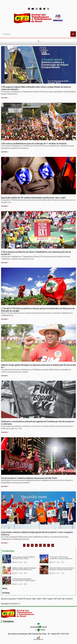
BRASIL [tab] (5, 588)
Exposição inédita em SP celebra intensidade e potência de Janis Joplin (33, 198)
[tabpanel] (38, 570)
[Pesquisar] (73, 34)
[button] (38, 41)
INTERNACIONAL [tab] (8, 551)
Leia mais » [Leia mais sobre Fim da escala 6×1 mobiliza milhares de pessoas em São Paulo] (5, 486)
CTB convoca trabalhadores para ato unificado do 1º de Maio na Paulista (34, 144)
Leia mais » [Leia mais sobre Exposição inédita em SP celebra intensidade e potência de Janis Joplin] (5, 206)
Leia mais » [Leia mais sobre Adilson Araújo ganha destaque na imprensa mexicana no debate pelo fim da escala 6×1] (5, 376)
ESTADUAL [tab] (6, 593)
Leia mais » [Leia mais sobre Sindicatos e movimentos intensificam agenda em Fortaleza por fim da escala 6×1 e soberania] (5, 432)
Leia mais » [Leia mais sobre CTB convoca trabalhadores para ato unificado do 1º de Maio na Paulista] (5, 152)
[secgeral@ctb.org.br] (38, 624)
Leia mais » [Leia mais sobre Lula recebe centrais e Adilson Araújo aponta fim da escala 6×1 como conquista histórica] (5, 543)
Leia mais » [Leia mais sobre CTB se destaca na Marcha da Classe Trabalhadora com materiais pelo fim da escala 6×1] (5, 263)
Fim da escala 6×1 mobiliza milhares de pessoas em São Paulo (29, 478)
